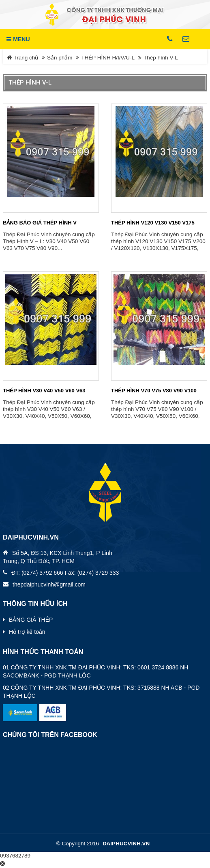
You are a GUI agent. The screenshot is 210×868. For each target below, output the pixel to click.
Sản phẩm (60, 58)
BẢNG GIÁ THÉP (31, 620)
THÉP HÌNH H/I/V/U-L (108, 58)
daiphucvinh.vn (126, 844)
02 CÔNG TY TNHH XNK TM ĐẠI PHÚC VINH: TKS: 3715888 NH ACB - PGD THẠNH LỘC (101, 692)
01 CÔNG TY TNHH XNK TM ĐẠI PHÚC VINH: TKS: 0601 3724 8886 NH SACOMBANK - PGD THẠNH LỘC (95, 671)
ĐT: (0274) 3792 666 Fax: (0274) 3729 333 (65, 573)
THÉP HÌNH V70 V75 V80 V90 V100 (154, 391)
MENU (18, 39)
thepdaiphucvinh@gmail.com (49, 584)
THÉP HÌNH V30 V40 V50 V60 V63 (44, 391)
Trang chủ (22, 58)
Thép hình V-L (161, 58)
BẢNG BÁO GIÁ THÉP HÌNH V (40, 223)
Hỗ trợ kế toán (27, 632)
